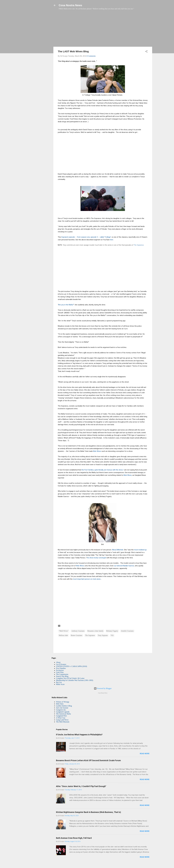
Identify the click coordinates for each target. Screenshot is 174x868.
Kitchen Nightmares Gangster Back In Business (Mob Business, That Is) (88, 812)
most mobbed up (140, 550)
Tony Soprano (103, 635)
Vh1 (112, 635)
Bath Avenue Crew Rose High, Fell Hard (74, 838)
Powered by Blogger (103, 688)
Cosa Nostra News (70, 5)
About (58, 662)
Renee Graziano (77, 635)
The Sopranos (139, 245)
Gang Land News (62, 720)
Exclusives (60, 670)
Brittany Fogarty (112, 631)
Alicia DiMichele (118, 550)
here (112, 240)
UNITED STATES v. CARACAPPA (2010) (71, 666)
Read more (145, 754)
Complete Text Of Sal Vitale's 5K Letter (70, 678)
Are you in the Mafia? (66, 305)
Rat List (59, 682)
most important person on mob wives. (87, 579)
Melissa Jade (63, 635)
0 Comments (91, 56)
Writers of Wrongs (63, 702)
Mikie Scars (60, 684)
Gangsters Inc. (61, 710)
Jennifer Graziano (127, 631)
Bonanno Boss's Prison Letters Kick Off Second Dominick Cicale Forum (88, 760)
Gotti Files (60, 672)
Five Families (61, 668)
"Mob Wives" (64, 631)
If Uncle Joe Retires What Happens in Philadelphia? (79, 735)
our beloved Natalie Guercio (124, 566)
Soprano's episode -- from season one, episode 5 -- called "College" (86, 237)
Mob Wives (97, 451)
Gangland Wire (61, 716)
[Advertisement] (103, 29)
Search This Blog (62, 676)
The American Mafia (63, 714)
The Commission (62, 674)
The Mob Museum (63, 722)
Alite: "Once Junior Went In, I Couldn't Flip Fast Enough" (81, 786)
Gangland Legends (63, 712)
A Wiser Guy (61, 718)
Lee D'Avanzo (61, 664)
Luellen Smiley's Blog (64, 706)
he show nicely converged (97, 558)
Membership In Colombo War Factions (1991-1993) (75, 680)
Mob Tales (60, 704)
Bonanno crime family (95, 631)
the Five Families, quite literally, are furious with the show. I (103, 470)
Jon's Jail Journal (62, 708)
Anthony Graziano (78, 631)
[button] (146, 52)
